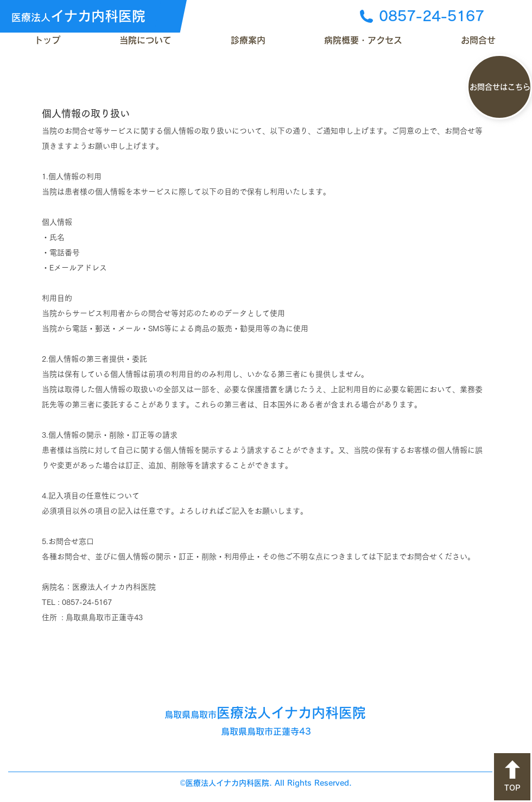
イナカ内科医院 (78, 16)
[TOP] (512, 777)
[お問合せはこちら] (499, 87)
